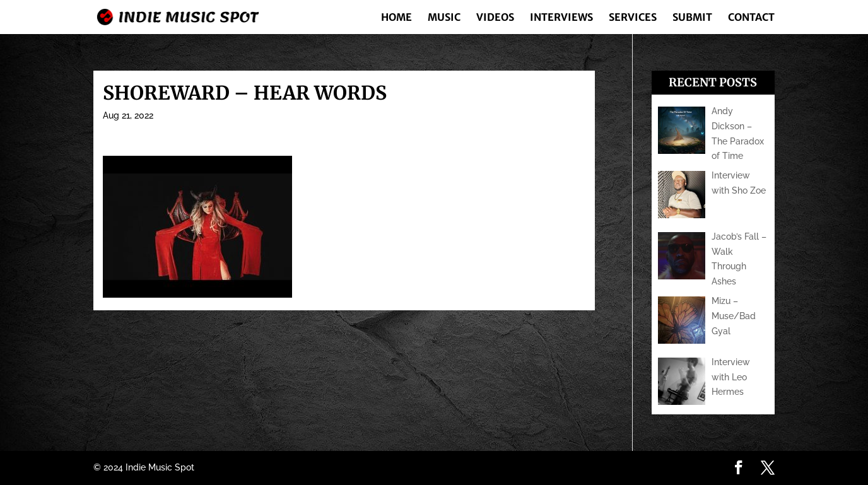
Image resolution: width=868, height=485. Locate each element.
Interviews (561, 18)
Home (396, 18)
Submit (692, 18)
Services (633, 18)
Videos (495, 18)
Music (444, 18)
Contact (751, 18)
